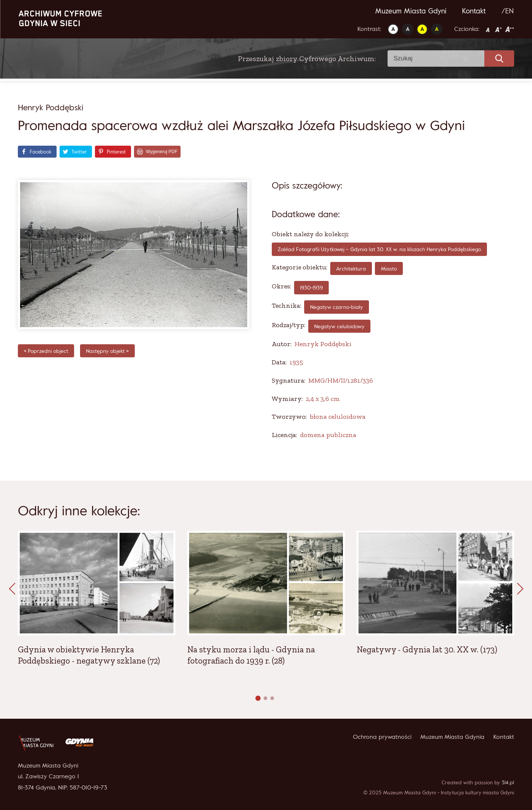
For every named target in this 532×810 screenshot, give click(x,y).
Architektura (351, 268)
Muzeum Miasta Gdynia (452, 737)
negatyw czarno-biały (337, 307)
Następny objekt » (107, 351)
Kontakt (474, 11)
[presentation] (12, 589)
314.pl (508, 782)
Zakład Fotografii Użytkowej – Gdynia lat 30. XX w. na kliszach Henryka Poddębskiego (379, 249)
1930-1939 (311, 287)
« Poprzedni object (46, 351)
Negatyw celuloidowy (339, 326)
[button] (258, 698)
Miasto (389, 268)
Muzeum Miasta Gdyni (411, 11)
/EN (508, 11)
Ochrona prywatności (382, 737)
